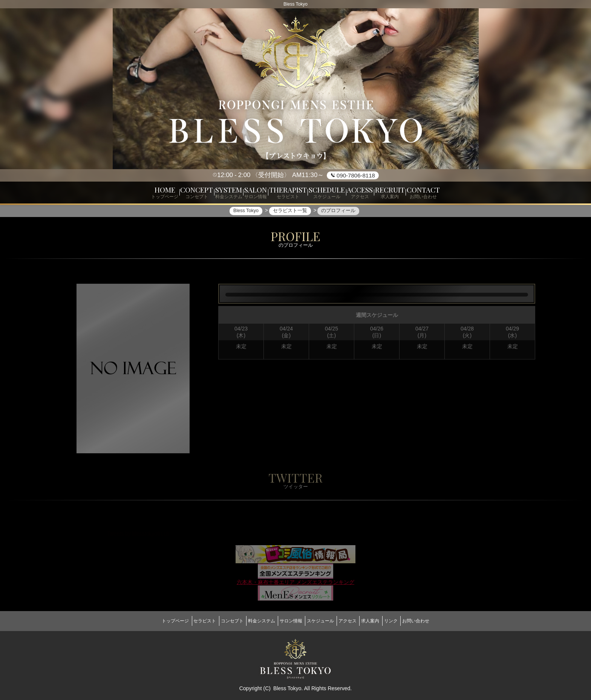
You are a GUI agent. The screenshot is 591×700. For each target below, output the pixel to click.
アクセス (356, 621)
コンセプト (218, 621)
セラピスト (185, 621)
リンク (411, 621)
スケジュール (323, 621)
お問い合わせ (441, 621)
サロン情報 (288, 621)
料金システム (253, 621)
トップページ (150, 621)
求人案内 (384, 621)
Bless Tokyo (287, 685)
